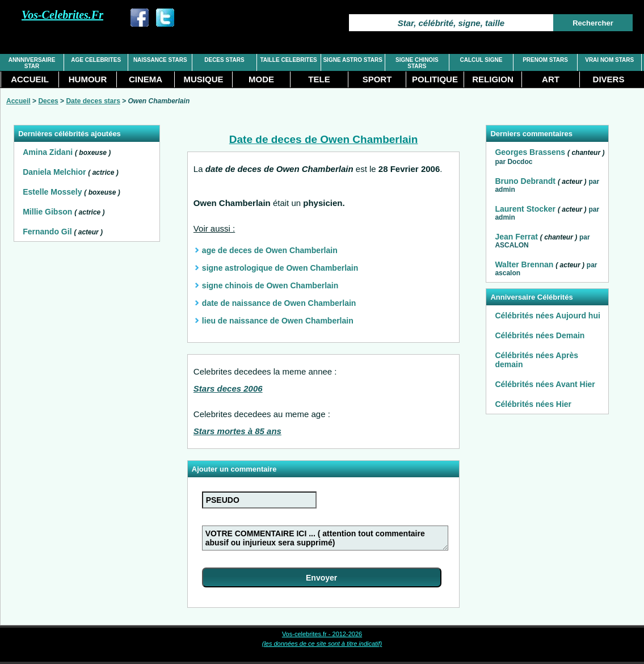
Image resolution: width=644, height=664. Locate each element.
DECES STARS (224, 60)
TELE (319, 79)
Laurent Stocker (525, 209)
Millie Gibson (47, 212)
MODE (261, 79)
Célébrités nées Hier (533, 404)
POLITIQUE (435, 79)
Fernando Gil (47, 232)
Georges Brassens (530, 152)
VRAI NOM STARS (609, 60)
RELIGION (493, 79)
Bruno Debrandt (525, 181)
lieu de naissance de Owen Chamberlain (278, 321)
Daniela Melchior (54, 172)
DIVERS (609, 79)
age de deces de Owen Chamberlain (270, 250)
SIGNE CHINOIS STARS (417, 63)
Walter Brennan (524, 264)
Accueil (18, 101)
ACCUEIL (30, 79)
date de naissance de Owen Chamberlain (279, 303)
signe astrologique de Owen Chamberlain (280, 268)
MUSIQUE (203, 79)
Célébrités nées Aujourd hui (547, 316)
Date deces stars (93, 101)
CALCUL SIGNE (481, 60)
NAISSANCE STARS (160, 60)
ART (551, 79)
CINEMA (146, 79)
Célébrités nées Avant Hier (545, 384)
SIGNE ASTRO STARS (352, 60)
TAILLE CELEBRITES (288, 60)
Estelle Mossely (52, 192)
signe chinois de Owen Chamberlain (270, 285)
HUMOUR (88, 79)
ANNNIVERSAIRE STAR (32, 63)
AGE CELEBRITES (96, 60)
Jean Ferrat (516, 237)
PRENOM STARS (545, 60)
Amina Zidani (48, 152)
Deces (48, 101)
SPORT (377, 79)
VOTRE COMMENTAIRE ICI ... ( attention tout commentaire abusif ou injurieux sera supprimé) (325, 538)
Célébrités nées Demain (540, 335)
